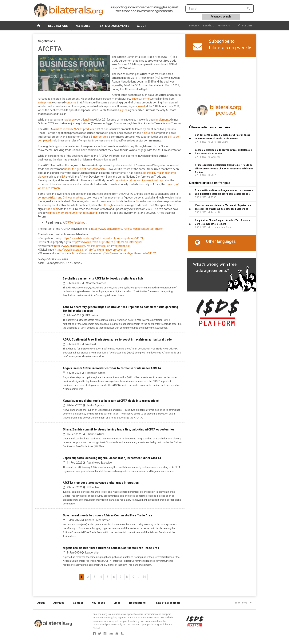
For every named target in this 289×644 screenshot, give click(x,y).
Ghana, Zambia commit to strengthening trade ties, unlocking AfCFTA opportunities (119, 429)
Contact (78, 603)
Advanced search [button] (221, 17)
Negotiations (58, 26)
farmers (146, 99)
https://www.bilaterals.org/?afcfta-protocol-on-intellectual (107, 242)
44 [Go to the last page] (144, 577)
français (224, 26)
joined (141, 106)
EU (63, 177)
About (142, 26)
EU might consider (114, 205)
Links (117, 603)
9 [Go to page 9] (133, 577)
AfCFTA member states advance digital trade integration (101, 483)
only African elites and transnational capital (141, 180)
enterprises (45, 102)
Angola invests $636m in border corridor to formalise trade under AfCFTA (112, 368)
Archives (59, 603)
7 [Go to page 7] (120, 577)
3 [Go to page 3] (95, 577)
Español (208, 26)
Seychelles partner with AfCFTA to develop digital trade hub (103, 278)
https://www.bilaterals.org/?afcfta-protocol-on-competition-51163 (103, 238)
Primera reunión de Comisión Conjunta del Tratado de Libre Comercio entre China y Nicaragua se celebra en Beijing (224, 169)
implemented (164, 120)
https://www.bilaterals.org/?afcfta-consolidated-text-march (127, 229)
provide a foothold (111, 201)
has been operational (76, 120)
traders (136, 99)
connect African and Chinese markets (61, 198)
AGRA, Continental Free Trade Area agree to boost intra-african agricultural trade (117, 339)
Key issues (83, 26)
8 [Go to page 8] (127, 577)
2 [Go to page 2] (88, 577)
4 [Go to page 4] (101, 577)
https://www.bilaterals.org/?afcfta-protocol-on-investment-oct (92, 246)
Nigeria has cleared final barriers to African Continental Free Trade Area (111, 548)
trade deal (52, 209)
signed (116, 85)
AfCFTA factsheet (75, 223)
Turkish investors (146, 201)
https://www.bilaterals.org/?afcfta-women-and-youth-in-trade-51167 (114, 253)
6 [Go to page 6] (114, 577)
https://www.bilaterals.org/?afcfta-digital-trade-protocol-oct (91, 250)
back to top (243, 603)
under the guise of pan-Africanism (85, 169)
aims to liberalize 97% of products (74, 129)
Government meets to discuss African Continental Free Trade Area (107, 515)
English (194, 26)
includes (148, 133)
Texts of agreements (114, 26)
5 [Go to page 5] (107, 577)
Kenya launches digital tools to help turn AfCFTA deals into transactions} (111, 401)
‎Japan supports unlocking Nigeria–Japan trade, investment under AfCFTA (112, 458)
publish (245, 26)
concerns (71, 102)
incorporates (100, 137)
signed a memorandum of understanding (72, 213)
